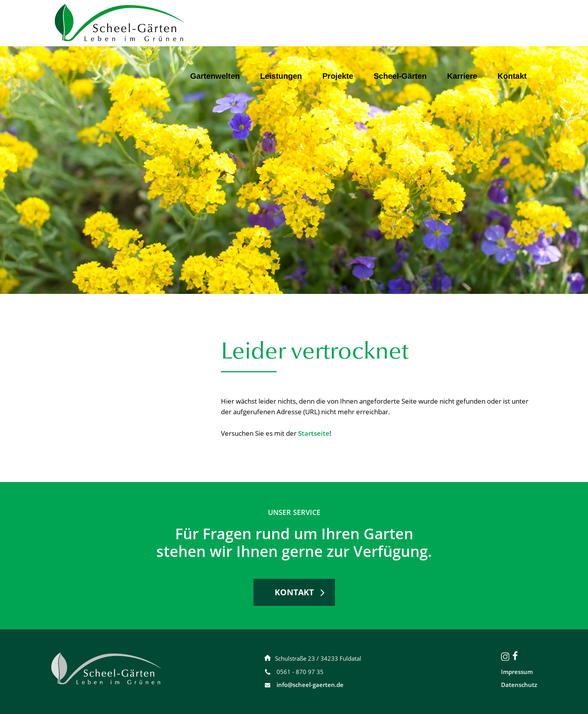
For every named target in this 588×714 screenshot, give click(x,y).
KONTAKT (294, 592)
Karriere (462, 76)
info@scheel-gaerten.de (310, 685)
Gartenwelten (215, 76)
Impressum (517, 672)
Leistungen (281, 76)
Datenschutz (519, 685)
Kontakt (512, 76)
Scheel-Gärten (400, 76)
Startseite (314, 433)
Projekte (338, 76)
